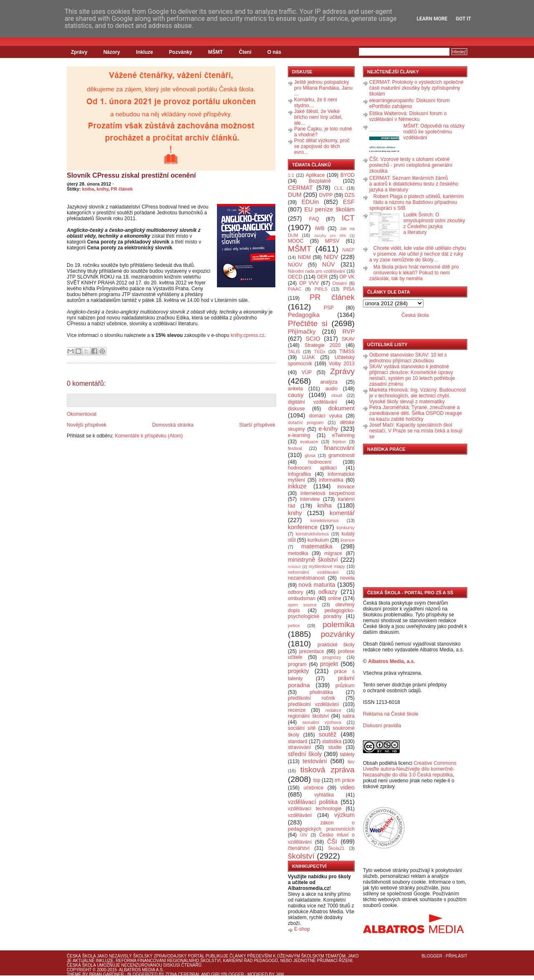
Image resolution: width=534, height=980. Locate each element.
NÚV (328, 264)
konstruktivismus (312, 534)
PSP (329, 308)
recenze (297, 710)
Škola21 (336, 848)
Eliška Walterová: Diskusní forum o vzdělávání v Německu (408, 116)
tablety (347, 754)
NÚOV (295, 265)
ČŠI (332, 842)
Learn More (432, 19)
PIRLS (321, 289)
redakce (333, 710)
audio (331, 389)
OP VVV (309, 283)
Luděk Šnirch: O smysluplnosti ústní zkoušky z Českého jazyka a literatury (434, 224)
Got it (463, 19)
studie (335, 747)
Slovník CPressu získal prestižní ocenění (131, 175)
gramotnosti (341, 455)
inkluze (297, 486)
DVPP (326, 195)
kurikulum (318, 540)
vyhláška (324, 795)
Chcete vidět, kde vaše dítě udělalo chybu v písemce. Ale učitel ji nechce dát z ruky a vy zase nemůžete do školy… (418, 254)
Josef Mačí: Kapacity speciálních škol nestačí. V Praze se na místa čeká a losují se (416, 431)
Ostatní (340, 283)
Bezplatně (320, 181)
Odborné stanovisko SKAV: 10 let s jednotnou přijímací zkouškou (408, 358)
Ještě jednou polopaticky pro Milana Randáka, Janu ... (323, 88)
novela (347, 578)
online (335, 598)
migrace (333, 553)
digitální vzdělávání (313, 402)
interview (310, 499)
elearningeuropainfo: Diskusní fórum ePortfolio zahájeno (409, 103)
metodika (298, 553)
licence (348, 540)
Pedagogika (304, 315)
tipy (351, 761)
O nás (274, 52)
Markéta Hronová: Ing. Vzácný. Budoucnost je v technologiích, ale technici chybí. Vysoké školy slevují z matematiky (417, 396)
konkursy (346, 528)
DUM (295, 195)
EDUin (310, 202)
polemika (339, 624)
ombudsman (302, 598)
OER (322, 277)
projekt (329, 664)
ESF (349, 202)
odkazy (328, 592)
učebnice (313, 788)
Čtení (245, 52)
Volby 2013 (342, 364)
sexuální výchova (322, 722)
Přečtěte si (308, 323)
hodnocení (320, 462)
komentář (342, 513)
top (317, 780)
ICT (348, 218)
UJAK (309, 357)
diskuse (296, 409)
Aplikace (315, 175)
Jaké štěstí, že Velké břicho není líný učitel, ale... (318, 117)
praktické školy (336, 645)
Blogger (432, 956)
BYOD (348, 175)
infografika (299, 474)
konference (303, 527)
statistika (332, 741)
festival (295, 448)
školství (301, 856)
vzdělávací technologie (315, 809)
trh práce (345, 780)
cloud (337, 395)
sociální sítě (302, 728)
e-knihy (328, 429)
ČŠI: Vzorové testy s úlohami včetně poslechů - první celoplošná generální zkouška (411, 165)
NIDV (331, 257)
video (348, 787)
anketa (295, 389)
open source (302, 605)
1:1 (291, 175)
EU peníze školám (329, 209)
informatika (331, 480)
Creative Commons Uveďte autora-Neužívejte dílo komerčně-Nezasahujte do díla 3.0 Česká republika (410, 769)
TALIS (294, 352)
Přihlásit (456, 956)
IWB (320, 229)
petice (294, 626)
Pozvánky (180, 52)
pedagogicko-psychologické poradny (321, 613)
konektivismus (325, 520)
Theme (74, 974)
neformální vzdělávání (313, 572)
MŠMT (215, 52)
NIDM (304, 257)
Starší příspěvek (257, 425)
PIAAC (295, 289)
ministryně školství (313, 560)
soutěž (327, 734)
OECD (295, 277)
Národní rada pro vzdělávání (316, 271)
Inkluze (145, 52)
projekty (298, 671)
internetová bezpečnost (327, 493)
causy (296, 395)
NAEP (349, 250)
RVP (349, 332)
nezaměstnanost (306, 578)
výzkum (344, 815)
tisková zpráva (327, 770)
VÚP (307, 372)
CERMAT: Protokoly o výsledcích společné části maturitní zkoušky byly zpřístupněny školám (416, 88)
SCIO (313, 339)
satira (349, 716)
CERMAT (300, 188)
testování (315, 761)
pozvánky (338, 634)
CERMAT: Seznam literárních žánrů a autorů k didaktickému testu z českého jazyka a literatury (414, 184)
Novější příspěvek (87, 425)
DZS (350, 195)
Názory (112, 52)
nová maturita (317, 585)
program (297, 664)
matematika (317, 546)
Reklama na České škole (391, 714)
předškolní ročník (311, 698)
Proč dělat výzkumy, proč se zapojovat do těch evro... (322, 146)
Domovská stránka (173, 425)
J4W (280, 974)
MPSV (332, 241)
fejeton (339, 442)
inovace (346, 487)
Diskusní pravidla (382, 726)
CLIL (339, 188)
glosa (310, 455)
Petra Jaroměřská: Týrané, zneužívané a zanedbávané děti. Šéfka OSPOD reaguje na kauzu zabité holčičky (416, 413)
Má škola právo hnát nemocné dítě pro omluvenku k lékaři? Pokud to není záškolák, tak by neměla (414, 273)
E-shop (302, 929)
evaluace (309, 442)
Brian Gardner (107, 974)
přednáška (321, 692)
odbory (296, 592)
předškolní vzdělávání (313, 704)
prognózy (332, 657)
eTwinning (343, 435)
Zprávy (79, 52)
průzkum (345, 686)
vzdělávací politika (313, 802)
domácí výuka (326, 416)
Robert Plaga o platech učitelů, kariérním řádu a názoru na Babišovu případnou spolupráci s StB (417, 202)
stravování (299, 747)
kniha (88, 189)
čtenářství (299, 848)
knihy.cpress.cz (248, 335)
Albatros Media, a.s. (392, 661)
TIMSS (347, 352)
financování (339, 448)
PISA (349, 289)
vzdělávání (300, 815)
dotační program (306, 422)
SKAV (348, 339)
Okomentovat (82, 414)
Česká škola (415, 315)
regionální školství (308, 716)
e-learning (299, 435)
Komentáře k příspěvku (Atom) (149, 436)
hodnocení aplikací (312, 468)
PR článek (122, 189)
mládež (294, 567)
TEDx (320, 352)
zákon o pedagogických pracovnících (321, 826)
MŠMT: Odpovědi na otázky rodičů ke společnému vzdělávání (434, 132)
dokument (341, 408)
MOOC (296, 241)
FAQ (314, 219)
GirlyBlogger (228, 974)
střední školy (305, 754)
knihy (103, 189)
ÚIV (304, 835)
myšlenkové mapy (327, 566)
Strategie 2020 (323, 345)
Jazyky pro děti (330, 235)
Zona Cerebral (183, 974)
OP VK (347, 277)
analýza (329, 382)
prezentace (311, 651)
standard (298, 741)
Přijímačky (302, 332)
